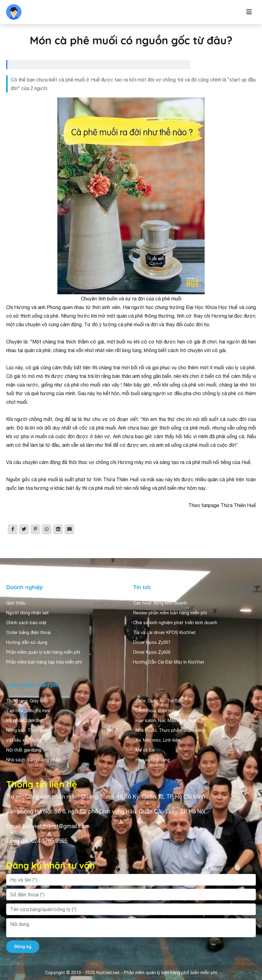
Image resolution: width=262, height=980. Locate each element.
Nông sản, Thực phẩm (29, 730)
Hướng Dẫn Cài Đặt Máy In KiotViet (169, 662)
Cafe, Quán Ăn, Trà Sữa (160, 701)
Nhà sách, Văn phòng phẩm (34, 760)
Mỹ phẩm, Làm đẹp (25, 720)
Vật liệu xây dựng (24, 740)
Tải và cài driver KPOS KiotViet (164, 633)
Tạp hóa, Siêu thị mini (28, 711)
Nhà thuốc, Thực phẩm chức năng (170, 730)
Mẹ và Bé (145, 750)
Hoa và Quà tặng (153, 760)
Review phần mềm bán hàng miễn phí (170, 613)
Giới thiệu (16, 603)
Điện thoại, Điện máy (156, 711)
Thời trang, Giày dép (27, 701)
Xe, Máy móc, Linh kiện (158, 740)
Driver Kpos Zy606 (152, 652)
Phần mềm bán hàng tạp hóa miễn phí (44, 662)
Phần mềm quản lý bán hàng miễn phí (43, 652)
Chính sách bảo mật (26, 623)
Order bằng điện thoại (28, 633)
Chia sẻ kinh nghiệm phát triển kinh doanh (175, 623)
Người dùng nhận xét (27, 613)
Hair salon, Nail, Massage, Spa (166, 720)
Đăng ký (23, 946)
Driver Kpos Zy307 (152, 642)
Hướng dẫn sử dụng (27, 642)
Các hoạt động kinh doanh (160, 603)
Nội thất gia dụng (24, 750)
